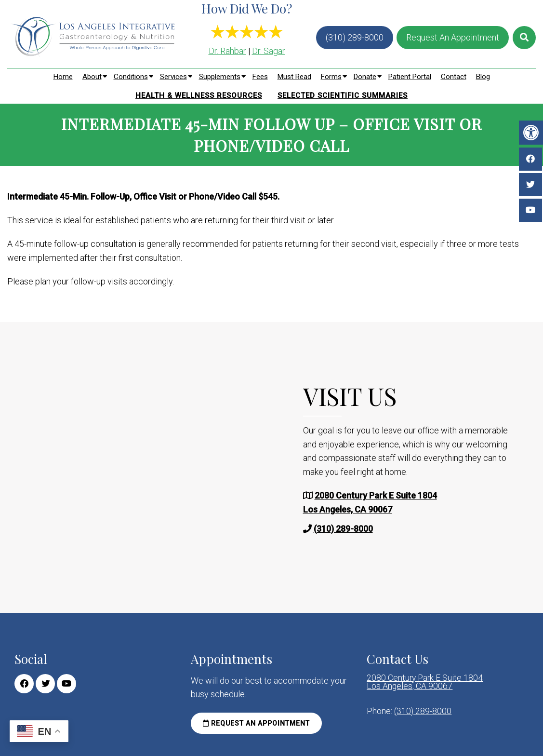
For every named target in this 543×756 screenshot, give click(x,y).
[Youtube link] (66, 684)
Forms (331, 77)
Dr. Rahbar (227, 51)
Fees (260, 77)
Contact (454, 77)
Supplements (220, 77)
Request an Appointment (256, 723)
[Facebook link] (24, 684)
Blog (483, 77)
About (92, 77)
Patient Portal (410, 77)
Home (63, 77)
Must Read (294, 77)
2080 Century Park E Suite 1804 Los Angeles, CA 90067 (426, 683)
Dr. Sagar (269, 51)
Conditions (131, 77)
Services (173, 77)
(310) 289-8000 (355, 37)
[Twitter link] (45, 684)
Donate (365, 77)
